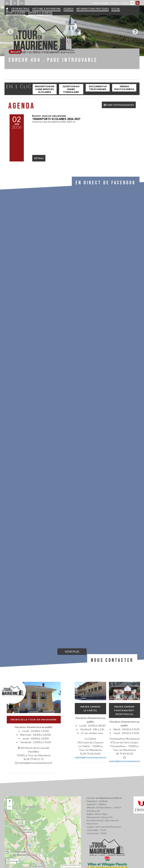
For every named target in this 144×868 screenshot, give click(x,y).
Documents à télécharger (98, 88)
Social (116, 9)
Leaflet (64, 865)
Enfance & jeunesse (40, 13)
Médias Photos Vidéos (124, 88)
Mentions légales (101, 3)
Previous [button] (10, 30)
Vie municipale (20, 9)
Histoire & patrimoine (46, 9)
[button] (10, 801)
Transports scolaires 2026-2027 (56, 119)
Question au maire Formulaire (71, 89)
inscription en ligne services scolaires (45, 89)
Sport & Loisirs (16, 13)
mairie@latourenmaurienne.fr (92, 757)
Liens (115, 3)
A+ (22, 3)
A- (7, 3)
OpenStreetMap (75, 865)
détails (39, 158)
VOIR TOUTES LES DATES (119, 105)
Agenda (68, 9)
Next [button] (134, 30)
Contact (125, 3)
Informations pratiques (93, 9)
